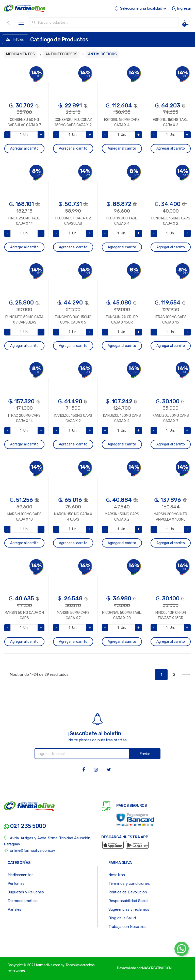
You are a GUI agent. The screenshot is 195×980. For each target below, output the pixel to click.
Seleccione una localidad (140, 8)
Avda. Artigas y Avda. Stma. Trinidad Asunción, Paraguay (48, 841)
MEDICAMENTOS (20, 54)
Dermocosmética (23, 901)
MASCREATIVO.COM (157, 968)
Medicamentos (21, 875)
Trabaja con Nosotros (127, 927)
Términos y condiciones (129, 883)
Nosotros (117, 875)
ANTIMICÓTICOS (102, 54)
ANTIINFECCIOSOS (61, 54)
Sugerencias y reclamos (129, 909)
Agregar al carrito (24, 148)
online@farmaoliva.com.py (29, 850)
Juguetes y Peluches (26, 892)
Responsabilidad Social (128, 901)
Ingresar (181, 8)
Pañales (14, 909)
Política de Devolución (128, 892)
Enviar (145, 754)
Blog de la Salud (122, 918)
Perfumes (16, 883)
